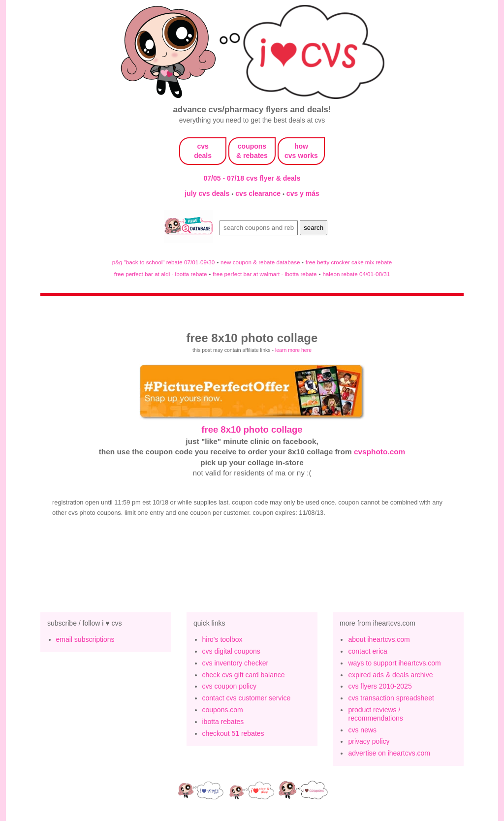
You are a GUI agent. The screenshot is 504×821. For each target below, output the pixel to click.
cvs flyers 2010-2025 (380, 686)
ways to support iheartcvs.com (394, 663)
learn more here (293, 350)
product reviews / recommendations (375, 714)
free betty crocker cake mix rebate (349, 262)
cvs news (362, 730)
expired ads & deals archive (390, 675)
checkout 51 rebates (233, 733)
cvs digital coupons (231, 651)
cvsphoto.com (379, 452)
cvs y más (303, 193)
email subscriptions (85, 639)
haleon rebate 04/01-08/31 (356, 274)
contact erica (367, 651)
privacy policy (369, 741)
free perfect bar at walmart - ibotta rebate (265, 274)
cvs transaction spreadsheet (391, 698)
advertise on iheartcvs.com (389, 753)
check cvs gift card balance (244, 675)
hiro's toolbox (222, 639)
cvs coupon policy (230, 686)
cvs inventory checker (236, 663)
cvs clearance (259, 193)
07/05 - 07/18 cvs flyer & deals (252, 178)
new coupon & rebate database (261, 262)
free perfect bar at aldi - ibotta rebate (161, 274)
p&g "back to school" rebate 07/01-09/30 (164, 262)
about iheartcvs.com (379, 639)
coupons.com (223, 710)
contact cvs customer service (247, 698)
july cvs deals (208, 193)
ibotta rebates (223, 722)
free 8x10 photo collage (252, 429)
